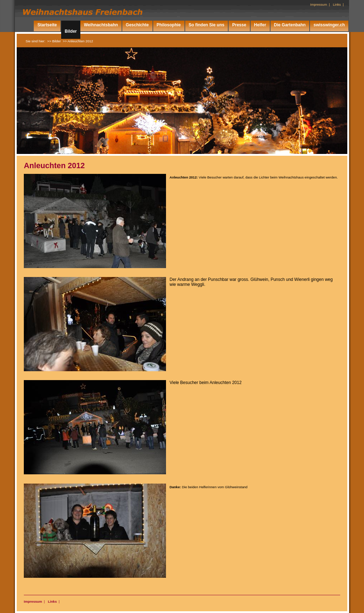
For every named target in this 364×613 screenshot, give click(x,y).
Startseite (47, 25)
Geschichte (137, 25)
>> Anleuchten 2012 (78, 41)
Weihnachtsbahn (101, 25)
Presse (239, 25)
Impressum (33, 601)
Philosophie (169, 25)
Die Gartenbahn (290, 25)
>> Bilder (54, 41)
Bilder (71, 31)
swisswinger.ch (329, 25)
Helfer (260, 25)
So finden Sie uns (207, 25)
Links (52, 601)
